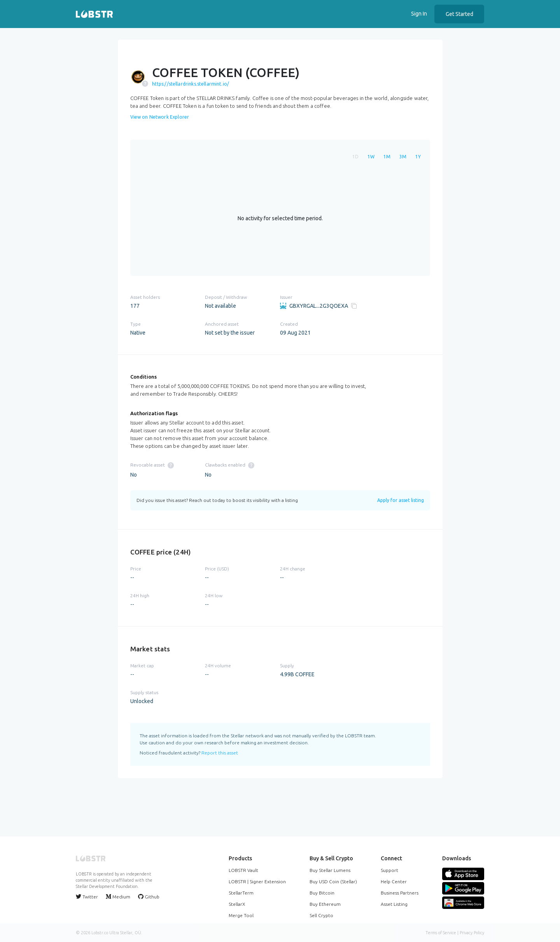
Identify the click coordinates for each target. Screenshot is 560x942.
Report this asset (220, 753)
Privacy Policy (472, 933)
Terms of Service (441, 933)
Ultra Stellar (121, 933)
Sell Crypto (321, 915)
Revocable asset (152, 465)
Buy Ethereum (325, 904)
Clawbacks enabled (230, 465)
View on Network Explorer (160, 117)
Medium (118, 896)
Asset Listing (394, 904)
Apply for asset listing (401, 500)
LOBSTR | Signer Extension (257, 881)
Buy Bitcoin (322, 893)
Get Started (459, 14)
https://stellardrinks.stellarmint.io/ (191, 84)
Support (389, 870)
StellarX (237, 904)
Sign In (419, 14)
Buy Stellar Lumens (330, 870)
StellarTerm (241, 893)
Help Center (394, 881)
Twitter (87, 896)
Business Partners (400, 893)
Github (149, 896)
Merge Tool (241, 915)
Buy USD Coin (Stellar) (333, 881)
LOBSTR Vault (243, 870)
